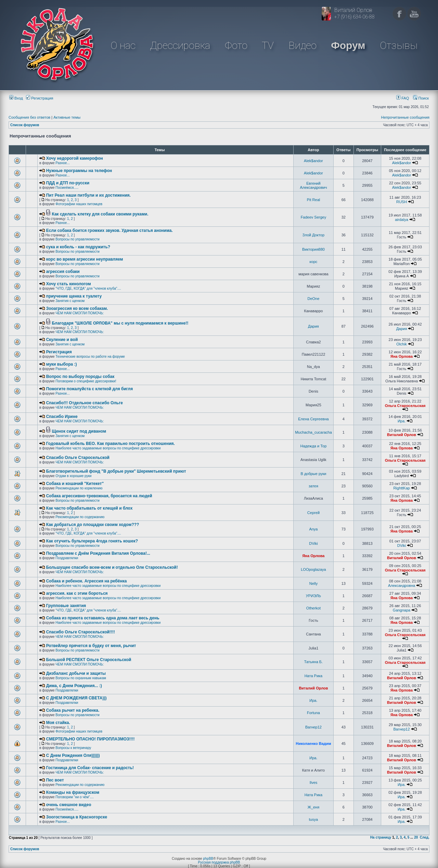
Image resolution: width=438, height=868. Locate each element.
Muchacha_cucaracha (313, 432)
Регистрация (40, 98)
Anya (313, 529)
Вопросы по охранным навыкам (81, 678)
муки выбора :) (62, 364)
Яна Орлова (402, 356)
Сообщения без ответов (29, 117)
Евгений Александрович (314, 185)
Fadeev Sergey (314, 217)
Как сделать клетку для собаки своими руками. (100, 214)
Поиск (421, 98)
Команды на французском (73, 792)
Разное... (62, 163)
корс (314, 262)
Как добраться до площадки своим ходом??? (93, 525)
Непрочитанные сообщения (405, 117)
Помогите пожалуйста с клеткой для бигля (90, 389)
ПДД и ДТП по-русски (68, 183)
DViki (313, 543)
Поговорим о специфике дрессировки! (86, 381)
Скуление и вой (62, 340)
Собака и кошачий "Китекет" (75, 484)
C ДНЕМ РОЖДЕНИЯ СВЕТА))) (76, 698)
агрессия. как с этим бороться (77, 593)
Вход (16, 98)
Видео (302, 45)
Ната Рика (314, 676)
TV (268, 45)
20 (416, 837)
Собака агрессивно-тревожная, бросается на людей (99, 496)
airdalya (402, 220)
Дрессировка (180, 45)
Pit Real (314, 200)
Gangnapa (402, 610)
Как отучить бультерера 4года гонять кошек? (92, 541)
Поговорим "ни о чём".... (74, 797)
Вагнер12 (313, 727)
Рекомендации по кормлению (79, 488)
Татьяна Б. (313, 662)
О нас (123, 45)
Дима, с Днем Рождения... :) (74, 686)
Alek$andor (313, 161)
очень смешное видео (69, 805)
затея (313, 486)
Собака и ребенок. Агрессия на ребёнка (87, 581)
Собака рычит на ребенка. (73, 710)
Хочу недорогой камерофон (75, 158)
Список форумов (25, 125)
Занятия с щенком (70, 301)
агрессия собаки (63, 272)
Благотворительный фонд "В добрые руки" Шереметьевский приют (116, 471)
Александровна (402, 586)
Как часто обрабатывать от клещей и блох (89, 508)
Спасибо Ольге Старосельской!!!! (81, 632)
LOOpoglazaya (313, 569)
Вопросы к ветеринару (73, 748)
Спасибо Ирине (62, 417)
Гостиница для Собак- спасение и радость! (90, 768)
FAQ (403, 98)
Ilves (314, 782)
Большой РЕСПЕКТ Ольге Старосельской (89, 660)
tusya (313, 819)
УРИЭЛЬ (313, 596)
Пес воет (55, 780)
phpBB (208, 859)
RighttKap (401, 488)
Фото (236, 45)
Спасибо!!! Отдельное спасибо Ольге (85, 403)
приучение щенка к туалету (74, 296)
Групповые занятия (66, 606)
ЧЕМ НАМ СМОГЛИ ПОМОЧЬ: (80, 313)
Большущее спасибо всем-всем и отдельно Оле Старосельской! (112, 567)
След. (425, 837)
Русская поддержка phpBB (219, 862)
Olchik (402, 344)
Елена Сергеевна (313, 419)
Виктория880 (313, 249)
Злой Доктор (313, 235)
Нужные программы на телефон (79, 171)
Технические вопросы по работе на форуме (90, 357)
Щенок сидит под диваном (79, 431)
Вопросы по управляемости (78, 239)
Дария (313, 326)
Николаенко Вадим (313, 744)
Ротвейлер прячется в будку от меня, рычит (91, 646)
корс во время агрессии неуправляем (85, 259)
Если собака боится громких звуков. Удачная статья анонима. (109, 231)
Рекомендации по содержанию (80, 517)
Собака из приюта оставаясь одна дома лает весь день (103, 618)
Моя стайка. (58, 723)
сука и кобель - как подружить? (78, 247)
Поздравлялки (67, 558)
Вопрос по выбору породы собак (80, 377)
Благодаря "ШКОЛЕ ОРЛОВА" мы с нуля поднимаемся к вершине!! (120, 323)
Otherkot (313, 608)
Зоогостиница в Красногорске (77, 817)
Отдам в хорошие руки (73, 476)
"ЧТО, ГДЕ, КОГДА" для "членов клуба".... (88, 288)
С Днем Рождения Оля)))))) (73, 755)
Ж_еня (313, 807)
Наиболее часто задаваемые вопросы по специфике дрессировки (108, 448)
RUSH (402, 202)
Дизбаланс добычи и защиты (76, 673)
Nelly (313, 583)
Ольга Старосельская (405, 406)
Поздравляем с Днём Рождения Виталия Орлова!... (98, 553)
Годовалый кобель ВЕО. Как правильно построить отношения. (111, 444)
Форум (348, 45)
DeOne (314, 299)
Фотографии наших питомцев (79, 204)
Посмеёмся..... (67, 188)
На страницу (381, 837)
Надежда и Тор (314, 446)
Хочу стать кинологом (69, 284)
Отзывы (399, 45)
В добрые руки (313, 474)
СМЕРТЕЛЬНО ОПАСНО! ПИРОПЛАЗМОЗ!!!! (91, 739)
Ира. (402, 421)
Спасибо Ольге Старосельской (78, 458)
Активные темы (67, 117)
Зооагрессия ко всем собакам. (77, 308)
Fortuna (313, 713)
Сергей (313, 513)
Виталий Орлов (402, 435)
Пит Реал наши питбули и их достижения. (88, 195)
